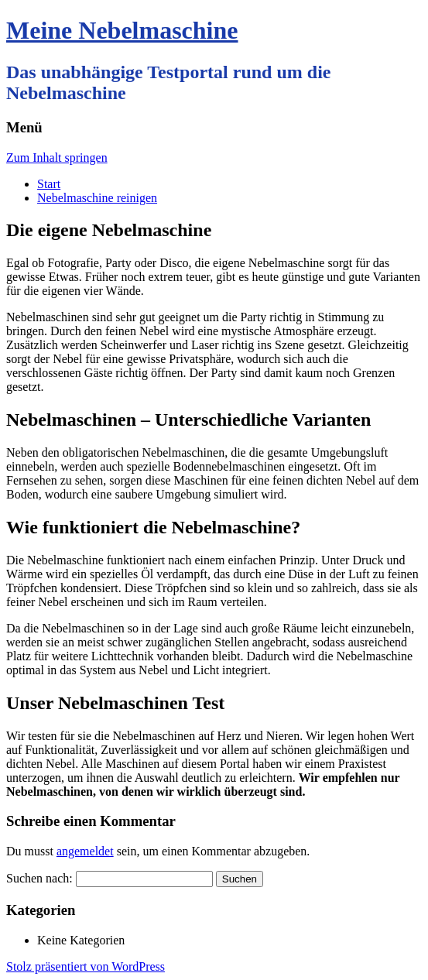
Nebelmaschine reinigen (97, 198)
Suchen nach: (39, 878)
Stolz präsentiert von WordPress (86, 966)
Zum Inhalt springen (57, 158)
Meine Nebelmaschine (122, 30)
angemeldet (85, 851)
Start (49, 184)
